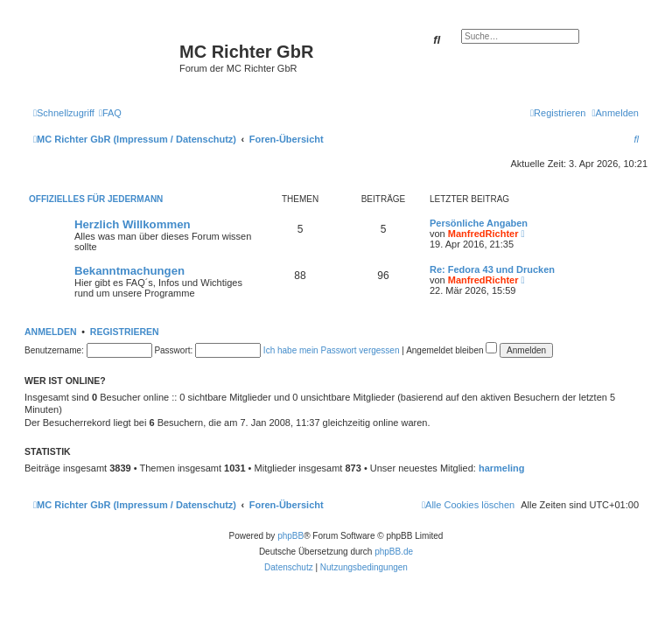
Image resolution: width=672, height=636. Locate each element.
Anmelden (51, 332)
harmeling (502, 468)
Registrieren (125, 332)
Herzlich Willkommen (133, 224)
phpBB (290, 536)
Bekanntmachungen (129, 271)
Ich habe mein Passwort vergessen (332, 350)
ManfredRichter (483, 234)
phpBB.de (394, 552)
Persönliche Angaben (479, 223)
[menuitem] (110, 113)
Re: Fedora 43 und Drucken (492, 269)
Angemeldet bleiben (451, 350)
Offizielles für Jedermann (96, 199)
